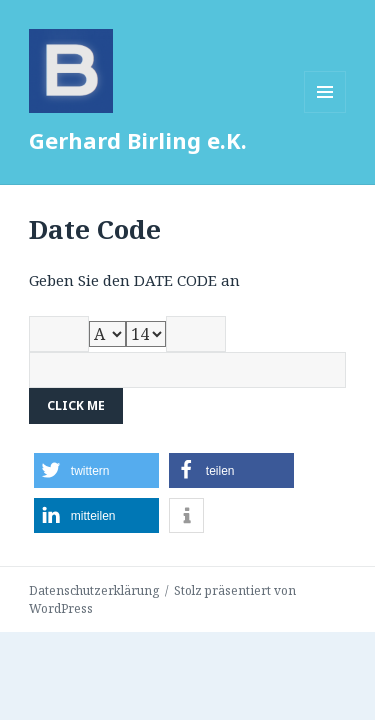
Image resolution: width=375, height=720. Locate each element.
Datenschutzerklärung (94, 590)
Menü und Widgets (325, 112)
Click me (76, 405)
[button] (96, 470)
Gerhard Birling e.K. (138, 140)
